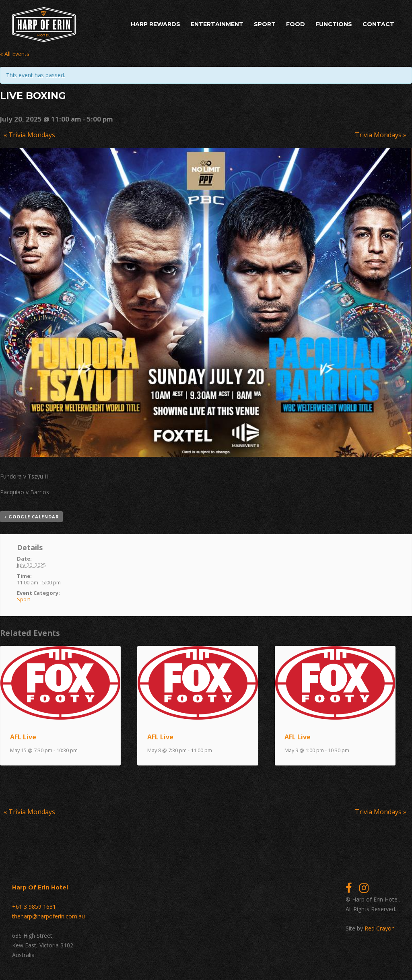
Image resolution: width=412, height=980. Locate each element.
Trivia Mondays (29, 135)
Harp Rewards (156, 24)
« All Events (15, 54)
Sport (265, 24)
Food (296, 24)
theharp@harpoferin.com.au (48, 916)
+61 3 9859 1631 (34, 907)
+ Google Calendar (31, 517)
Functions (334, 24)
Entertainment (217, 24)
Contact (378, 24)
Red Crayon (380, 928)
